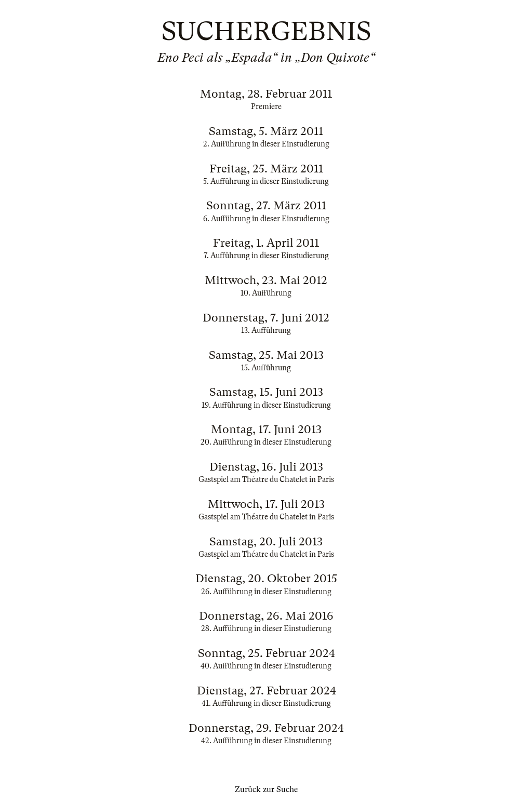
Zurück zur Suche (266, 789)
